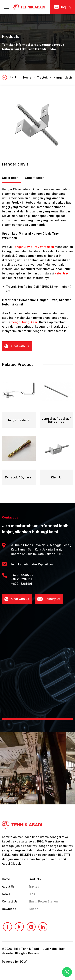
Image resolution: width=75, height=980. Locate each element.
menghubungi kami (24, 322)
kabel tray (61, 273)
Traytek (42, 77)
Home (27, 77)
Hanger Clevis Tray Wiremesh (33, 247)
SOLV (23, 962)
